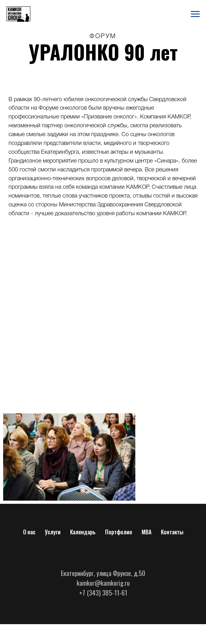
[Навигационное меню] (195, 14)
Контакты (172, 532)
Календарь (83, 532)
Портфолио (119, 532)
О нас (29, 532)
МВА (147, 532)
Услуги (53, 532)
